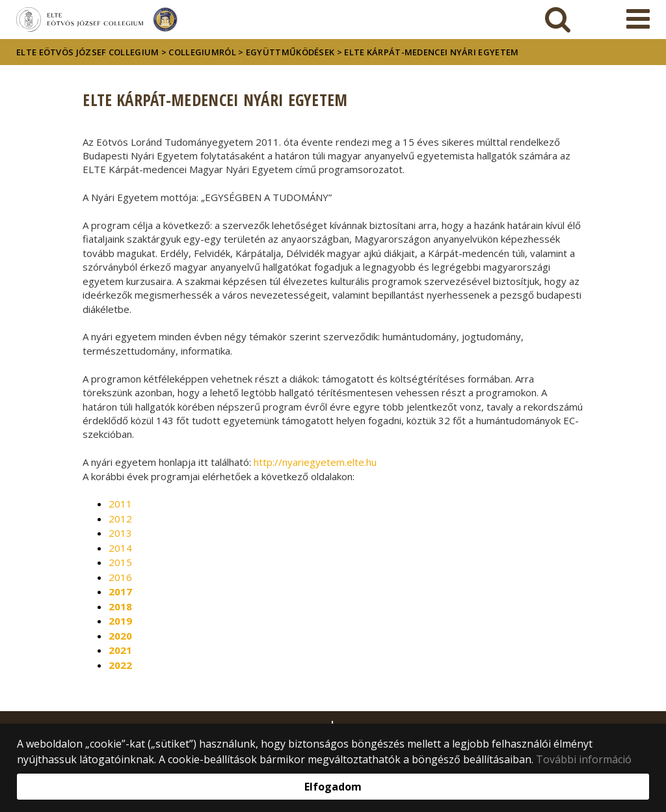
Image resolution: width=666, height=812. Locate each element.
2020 (120, 636)
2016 (120, 577)
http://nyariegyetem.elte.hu (315, 462)
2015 (120, 562)
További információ (584, 759)
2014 (120, 548)
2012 (120, 519)
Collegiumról (202, 52)
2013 (120, 533)
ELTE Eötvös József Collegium (87, 52)
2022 (120, 665)
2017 (120, 591)
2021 (120, 650)
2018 (120, 606)
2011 (120, 504)
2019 (120, 621)
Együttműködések (290, 52)
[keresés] (558, 20)
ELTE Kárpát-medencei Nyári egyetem (431, 52)
